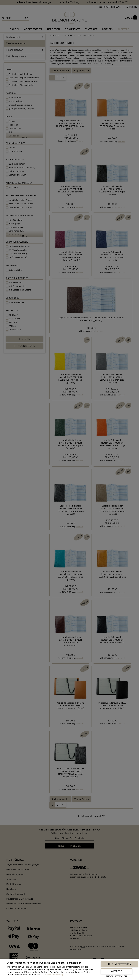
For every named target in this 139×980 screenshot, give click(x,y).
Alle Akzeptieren (119, 964)
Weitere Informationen (117, 972)
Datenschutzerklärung (52, 975)
